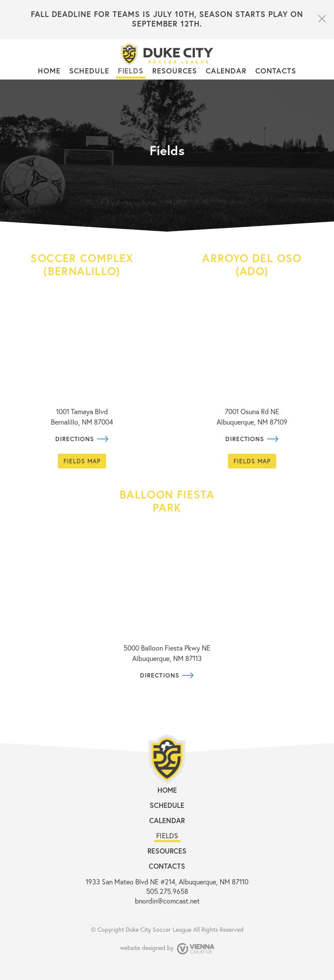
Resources (174, 71)
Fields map (82, 461)
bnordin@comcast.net (167, 901)
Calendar (226, 71)
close (321, 19)
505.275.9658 (167, 891)
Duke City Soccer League (159, 929)
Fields (131, 71)
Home (49, 71)
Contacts (276, 71)
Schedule (89, 71)
